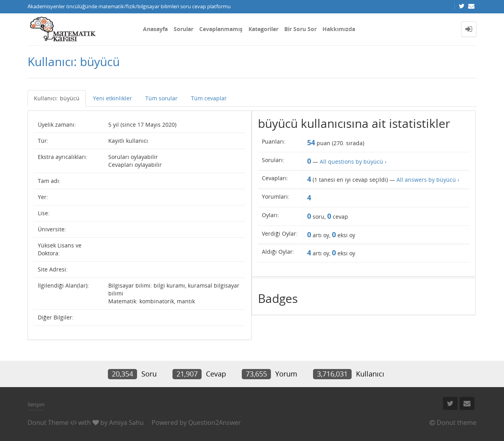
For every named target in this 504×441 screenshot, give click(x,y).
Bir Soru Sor (300, 29)
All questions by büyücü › (353, 161)
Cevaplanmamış (221, 29)
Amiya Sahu (126, 423)
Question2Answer (215, 423)
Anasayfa (155, 29)
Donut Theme (48, 423)
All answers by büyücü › (428, 180)
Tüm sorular (161, 98)
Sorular (183, 29)
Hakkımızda (339, 29)
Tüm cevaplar (209, 98)
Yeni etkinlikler (112, 98)
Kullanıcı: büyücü (57, 98)
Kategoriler (263, 29)
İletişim (36, 404)
